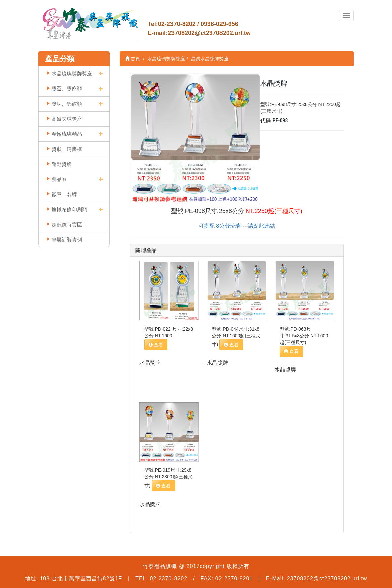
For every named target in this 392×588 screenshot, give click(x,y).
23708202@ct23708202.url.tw (209, 33)
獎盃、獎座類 (67, 89)
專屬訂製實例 (67, 240)
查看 (156, 345)
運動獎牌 (62, 164)
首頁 (133, 59)
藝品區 (59, 179)
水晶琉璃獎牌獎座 (72, 74)
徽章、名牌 (64, 194)
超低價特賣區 (67, 224)
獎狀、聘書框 (67, 149)
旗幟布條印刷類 (69, 209)
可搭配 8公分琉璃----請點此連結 (237, 226)
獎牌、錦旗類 (67, 104)
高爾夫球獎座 (67, 119)
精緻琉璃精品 (67, 134)
